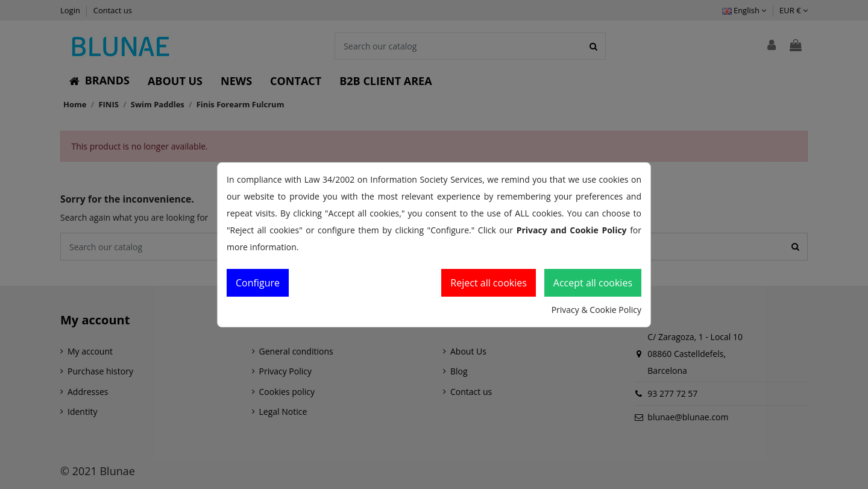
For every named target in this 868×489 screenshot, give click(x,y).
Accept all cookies (593, 283)
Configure (258, 283)
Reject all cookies (489, 283)
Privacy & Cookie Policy (596, 310)
